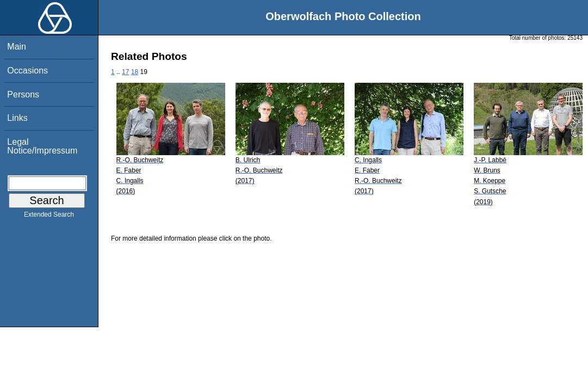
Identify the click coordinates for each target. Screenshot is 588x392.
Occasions (27, 71)
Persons (23, 94)
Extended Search (49, 217)
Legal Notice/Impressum (42, 146)
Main (17, 47)
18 (135, 72)
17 (125, 72)
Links (17, 118)
